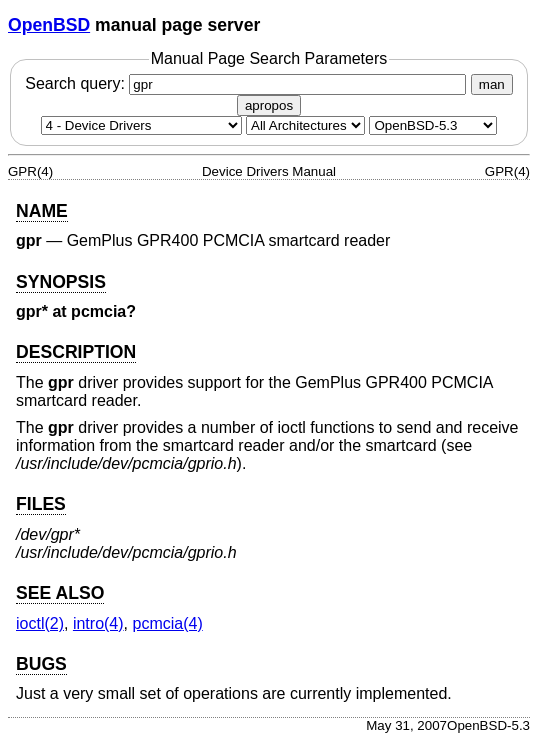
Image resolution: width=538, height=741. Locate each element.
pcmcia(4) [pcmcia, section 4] (167, 623)
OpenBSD (49, 25)
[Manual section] (141, 125)
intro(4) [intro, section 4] (98, 623)
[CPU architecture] (305, 125)
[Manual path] (433, 125)
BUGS (41, 664)
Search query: (248, 83)
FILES (41, 504)
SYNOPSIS (61, 282)
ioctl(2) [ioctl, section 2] (40, 623)
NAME (42, 211)
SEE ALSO (60, 593)
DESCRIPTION (76, 352)
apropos (269, 105)
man (492, 84)
